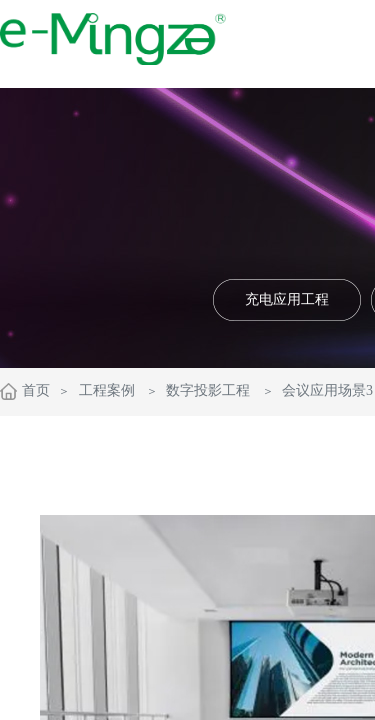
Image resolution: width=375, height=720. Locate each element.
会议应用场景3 (327, 390)
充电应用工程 (287, 299)
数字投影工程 (208, 390)
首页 (36, 390)
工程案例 (107, 390)
